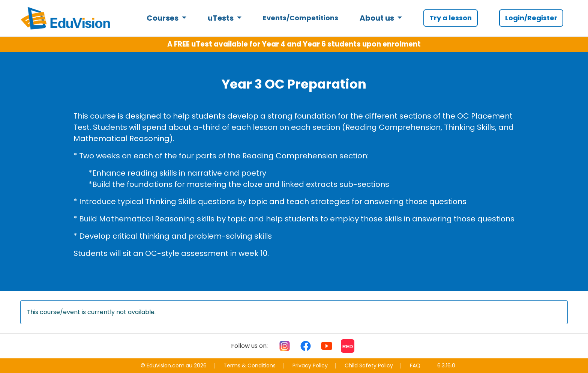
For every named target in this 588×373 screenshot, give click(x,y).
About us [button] (378, 18)
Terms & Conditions (250, 365)
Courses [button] (163, 18)
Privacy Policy (310, 365)
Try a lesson (451, 18)
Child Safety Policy (369, 365)
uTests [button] (221, 18)
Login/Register (531, 18)
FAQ (415, 365)
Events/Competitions (301, 18)
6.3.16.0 (446, 366)
